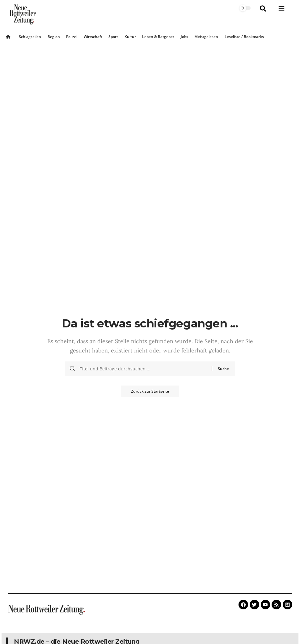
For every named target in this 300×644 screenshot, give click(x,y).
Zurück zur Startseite (150, 392)
